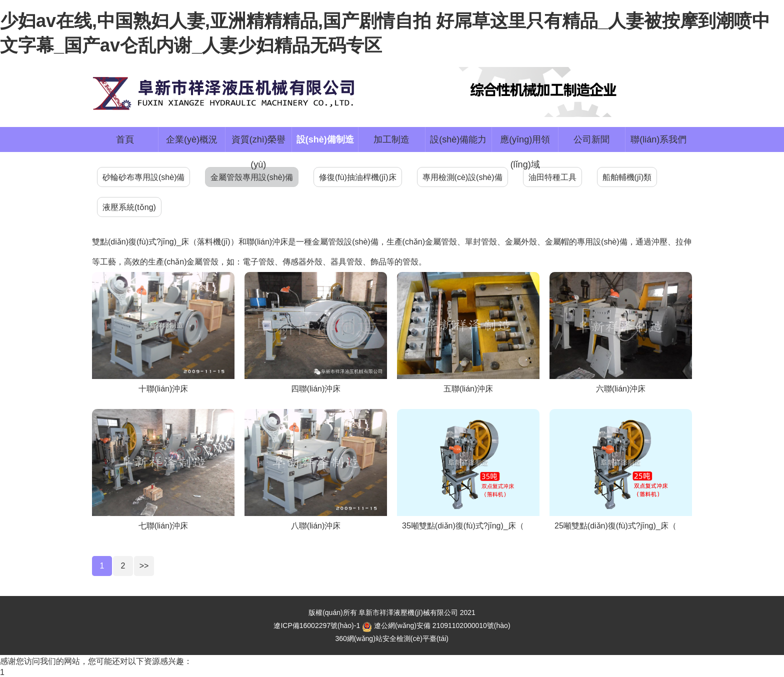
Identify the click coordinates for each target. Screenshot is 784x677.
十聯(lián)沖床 (163, 389)
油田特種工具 (552, 177)
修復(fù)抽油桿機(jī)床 (358, 177)
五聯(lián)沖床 (468, 389)
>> (144, 566)
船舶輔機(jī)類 (627, 177)
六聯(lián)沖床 (621, 389)
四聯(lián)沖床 (316, 389)
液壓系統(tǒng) (129, 207)
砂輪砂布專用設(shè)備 (143, 177)
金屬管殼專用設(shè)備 (251, 177)
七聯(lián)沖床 (163, 526)
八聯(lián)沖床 (316, 526)
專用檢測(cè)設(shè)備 (462, 177)
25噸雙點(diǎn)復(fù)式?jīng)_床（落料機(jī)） (636, 526)
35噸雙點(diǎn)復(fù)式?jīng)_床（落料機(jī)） (483, 526)
